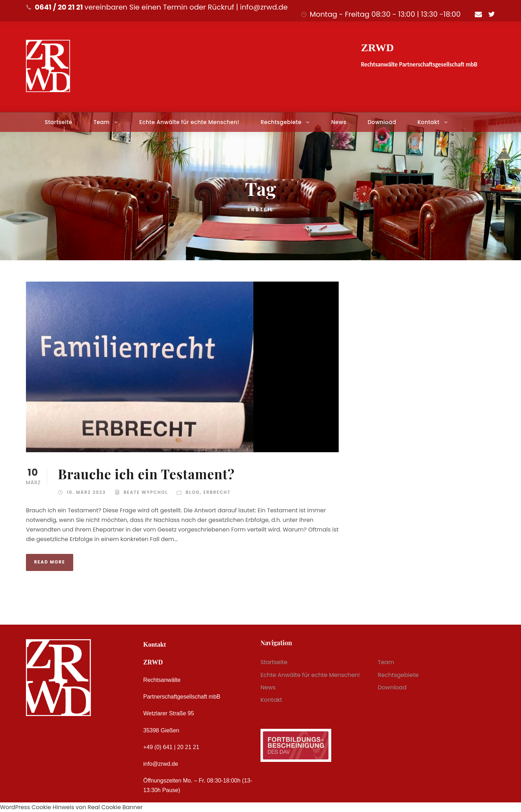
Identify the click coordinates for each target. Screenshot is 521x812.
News (339, 122)
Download (382, 122)
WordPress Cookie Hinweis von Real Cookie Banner (71, 807)
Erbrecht (217, 492)
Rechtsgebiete (281, 122)
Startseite (58, 122)
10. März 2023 (86, 492)
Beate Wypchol (146, 492)
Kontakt (429, 122)
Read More (50, 562)
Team (101, 122)
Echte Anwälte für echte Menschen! (189, 122)
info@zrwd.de (161, 764)
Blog (193, 492)
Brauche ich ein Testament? (146, 474)
